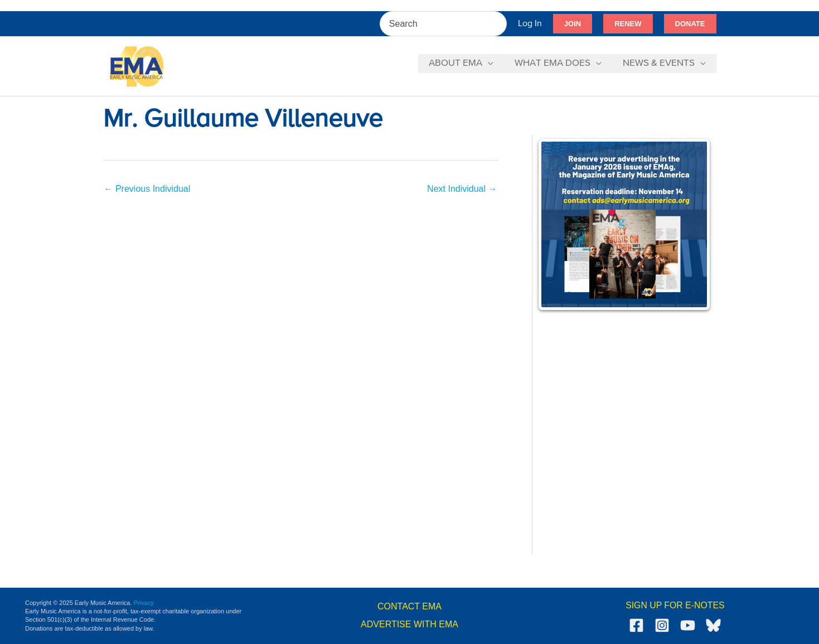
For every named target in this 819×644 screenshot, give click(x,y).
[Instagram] (662, 625)
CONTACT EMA (409, 606)
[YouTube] (688, 625)
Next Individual (462, 189)
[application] (493, 64)
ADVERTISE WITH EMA (409, 624)
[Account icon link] (530, 24)
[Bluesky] (713, 625)
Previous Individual (147, 189)
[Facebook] (636, 625)
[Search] (499, 24)
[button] (573, 24)
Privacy (144, 603)
